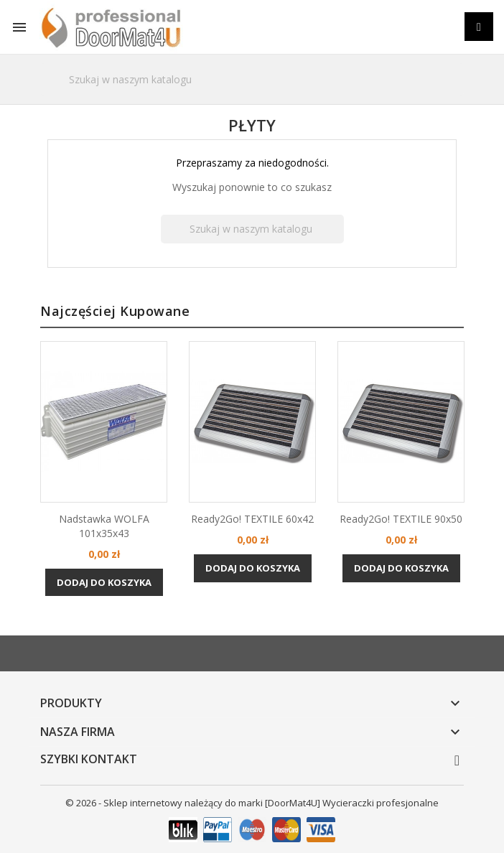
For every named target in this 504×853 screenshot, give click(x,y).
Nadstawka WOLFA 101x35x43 (104, 526)
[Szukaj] (252, 79)
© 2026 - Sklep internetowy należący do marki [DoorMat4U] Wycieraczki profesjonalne (252, 803)
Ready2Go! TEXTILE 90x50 (401, 519)
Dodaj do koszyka (104, 582)
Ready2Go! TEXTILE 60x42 (252, 519)
